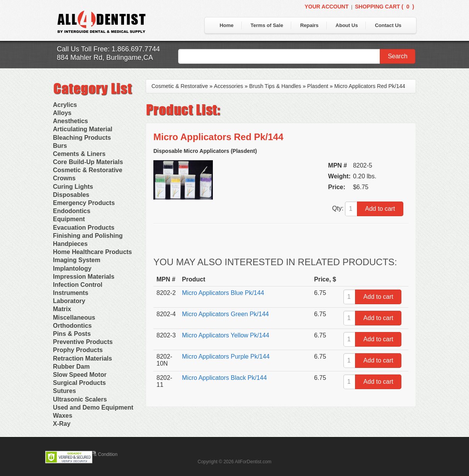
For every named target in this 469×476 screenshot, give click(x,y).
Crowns (64, 178)
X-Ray (62, 424)
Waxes (63, 416)
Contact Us (388, 25)
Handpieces (70, 244)
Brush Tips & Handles (275, 86)
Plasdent (318, 86)
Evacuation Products (84, 228)
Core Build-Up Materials (88, 162)
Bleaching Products (82, 138)
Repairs (309, 25)
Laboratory (69, 301)
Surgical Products (79, 383)
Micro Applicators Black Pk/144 (224, 378)
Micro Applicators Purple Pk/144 (226, 357)
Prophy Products (78, 350)
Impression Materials (84, 277)
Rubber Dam (71, 367)
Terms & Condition (99, 454)
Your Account (326, 7)
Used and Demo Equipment (93, 407)
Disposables (71, 195)
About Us (347, 25)
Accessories (229, 86)
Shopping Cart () (385, 7)
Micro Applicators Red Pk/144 (370, 86)
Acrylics (65, 105)
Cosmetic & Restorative (88, 170)
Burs (60, 146)
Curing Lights (73, 187)
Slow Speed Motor (80, 375)
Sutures (65, 391)
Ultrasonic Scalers (80, 399)
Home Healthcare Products (93, 252)
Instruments (71, 293)
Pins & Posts (72, 334)
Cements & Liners (79, 154)
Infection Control (78, 285)
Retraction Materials (82, 358)
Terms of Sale (267, 25)
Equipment (69, 219)
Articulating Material (83, 129)
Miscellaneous (74, 318)
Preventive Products (83, 342)
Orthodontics (72, 326)
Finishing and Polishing (88, 236)
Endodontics (72, 211)
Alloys (62, 113)
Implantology (72, 268)
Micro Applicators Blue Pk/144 (223, 293)
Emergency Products (84, 203)
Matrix (62, 309)
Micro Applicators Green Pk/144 (225, 314)
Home (226, 25)
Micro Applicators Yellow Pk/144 (226, 335)
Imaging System (77, 260)
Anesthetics (71, 121)
